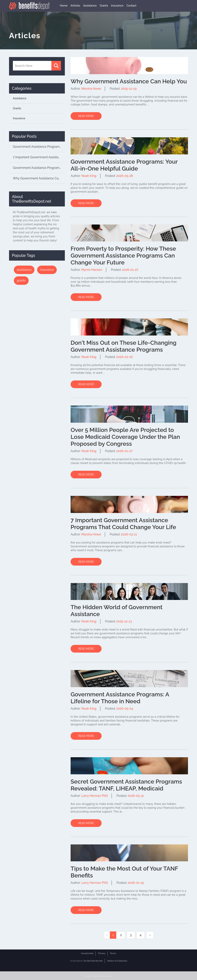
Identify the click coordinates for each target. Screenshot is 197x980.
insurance (47, 270)
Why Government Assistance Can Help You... (39, 178)
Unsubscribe (87, 953)
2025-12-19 (129, 89)
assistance (24, 270)
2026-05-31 (136, 796)
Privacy (102, 953)
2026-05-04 (125, 709)
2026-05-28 (125, 176)
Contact (131, 6)
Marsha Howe (91, 89)
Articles (75, 6)
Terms (113, 953)
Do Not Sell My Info (93, 961)
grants (21, 280)
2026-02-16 (124, 357)
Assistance (90, 6)
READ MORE (86, 116)
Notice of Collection (117, 961)
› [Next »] (150, 935)
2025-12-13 (124, 621)
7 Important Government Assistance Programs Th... (39, 157)
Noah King (89, 176)
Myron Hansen (92, 270)
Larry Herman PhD (95, 796)
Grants (104, 6)
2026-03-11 (129, 534)
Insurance (117, 6)
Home (64, 6)
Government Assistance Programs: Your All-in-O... (39, 168)
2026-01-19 (136, 883)
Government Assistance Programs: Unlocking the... (39, 147)
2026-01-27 (130, 270)
